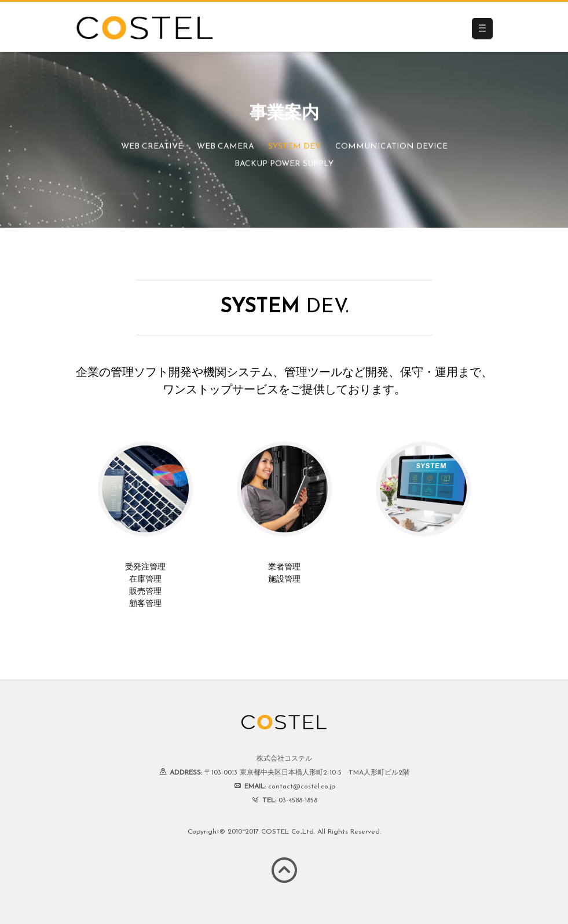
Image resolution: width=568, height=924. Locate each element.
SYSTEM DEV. (295, 147)
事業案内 (284, 114)
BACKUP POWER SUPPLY (284, 165)
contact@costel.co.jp (302, 787)
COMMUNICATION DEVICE (391, 147)
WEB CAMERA (226, 147)
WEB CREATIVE (152, 147)
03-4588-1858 (298, 801)
